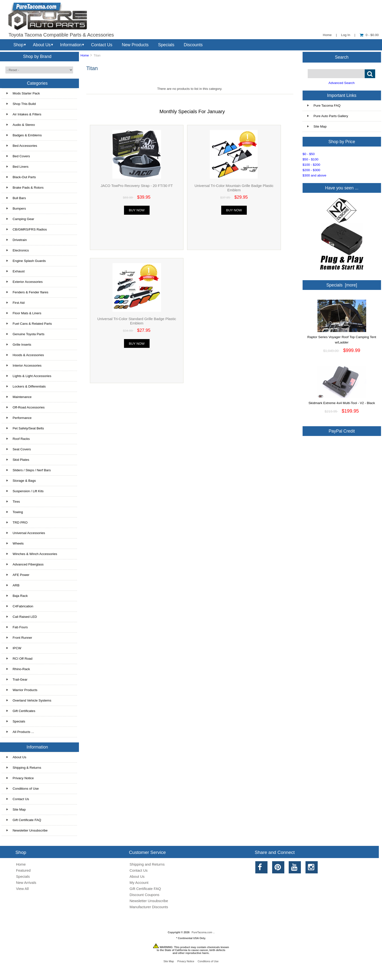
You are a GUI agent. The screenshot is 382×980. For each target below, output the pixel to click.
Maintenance (19, 397)
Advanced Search (341, 83)
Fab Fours (17, 627)
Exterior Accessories (25, 282)
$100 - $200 (311, 165)
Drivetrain (17, 240)
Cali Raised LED (22, 617)
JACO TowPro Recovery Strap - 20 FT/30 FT (137, 186)
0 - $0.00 (369, 35)
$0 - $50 (309, 154)
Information (71, 45)
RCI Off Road (19, 659)
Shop (18, 45)
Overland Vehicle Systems (29, 700)
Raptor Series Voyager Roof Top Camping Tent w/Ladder (342, 338)
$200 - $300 (311, 170)
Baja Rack (17, 596)
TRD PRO (17, 522)
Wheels (15, 543)
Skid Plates (18, 460)
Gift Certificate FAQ (24, 820)
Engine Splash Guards (26, 261)
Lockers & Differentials (26, 386)
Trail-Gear (17, 680)
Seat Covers (19, 449)
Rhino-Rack (18, 669)
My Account (139, 883)
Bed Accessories (22, 146)
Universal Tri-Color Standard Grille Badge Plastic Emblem (137, 321)
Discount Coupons (144, 895)
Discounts (193, 45)
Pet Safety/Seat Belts (25, 428)
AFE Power (18, 575)
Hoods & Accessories (25, 355)
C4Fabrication (20, 606)
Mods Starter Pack (23, 93)
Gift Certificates (21, 711)
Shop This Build (21, 104)
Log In (346, 35)
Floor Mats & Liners (24, 313)
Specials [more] (342, 285)
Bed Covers (18, 156)
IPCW (14, 648)
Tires (13, 502)
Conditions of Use (23, 789)
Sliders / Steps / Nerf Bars (29, 470)
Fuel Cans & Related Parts (29, 324)
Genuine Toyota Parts (25, 334)
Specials (166, 45)
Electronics (18, 250)
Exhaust (16, 271)
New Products (135, 45)
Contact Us (102, 45)
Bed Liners (18, 167)
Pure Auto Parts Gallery (328, 116)
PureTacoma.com (202, 932)
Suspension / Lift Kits (25, 491)
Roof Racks (18, 439)
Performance (19, 418)
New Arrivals (26, 883)
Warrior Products (22, 690)
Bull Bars (16, 198)
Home (327, 35)
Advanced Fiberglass (25, 564)
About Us (42, 45)
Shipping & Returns (24, 768)
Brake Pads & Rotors (25, 188)
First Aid (16, 303)
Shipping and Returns (147, 864)
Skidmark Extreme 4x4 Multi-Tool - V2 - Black (342, 401)
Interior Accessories (24, 365)
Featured (23, 870)
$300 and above (315, 175)
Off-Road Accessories (26, 407)
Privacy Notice (20, 778)
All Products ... (20, 732)
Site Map (16, 809)
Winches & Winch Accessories (32, 554)
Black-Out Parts (21, 177)
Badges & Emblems (24, 135)
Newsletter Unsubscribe (27, 830)
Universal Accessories (26, 533)
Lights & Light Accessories (29, 376)
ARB (13, 585)
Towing (15, 512)
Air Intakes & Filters (24, 114)
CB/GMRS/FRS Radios (27, 229)
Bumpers (16, 208)
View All (22, 889)
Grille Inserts (19, 345)
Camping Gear (20, 219)
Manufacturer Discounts (149, 907)
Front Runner (19, 638)
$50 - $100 (310, 159)
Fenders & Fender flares (28, 292)
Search (342, 57)
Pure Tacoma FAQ (324, 106)
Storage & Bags (21, 481)
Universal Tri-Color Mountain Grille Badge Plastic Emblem (234, 188)
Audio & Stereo (21, 125)
